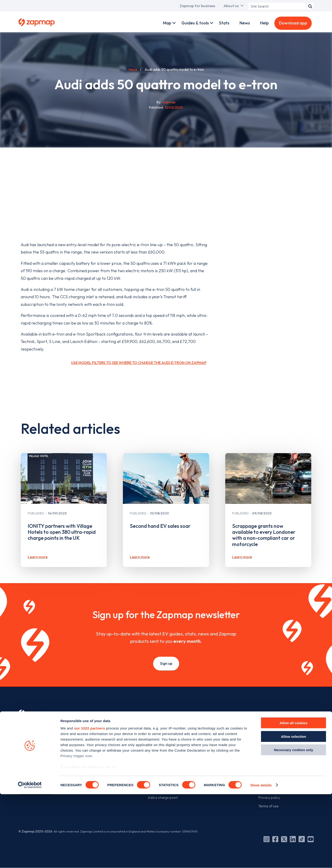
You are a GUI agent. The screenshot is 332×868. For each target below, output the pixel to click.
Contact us (267, 780)
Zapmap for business (197, 6)
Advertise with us (217, 745)
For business (216, 713)
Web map (155, 737)
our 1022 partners (89, 802)
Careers (265, 754)
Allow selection (293, 810)
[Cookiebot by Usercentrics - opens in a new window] (30, 859)
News (245, 23)
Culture (264, 745)
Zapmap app (158, 728)
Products (210, 728)
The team (266, 737)
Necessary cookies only (293, 824)
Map (167, 23)
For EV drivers (163, 713)
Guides (153, 754)
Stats (224, 23)
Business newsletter (219, 754)
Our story (266, 728)
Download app (293, 23)
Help (264, 23)
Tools (152, 745)
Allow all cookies (294, 797)
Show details (261, 859)
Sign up (166, 663)
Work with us (213, 737)
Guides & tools (195, 23)
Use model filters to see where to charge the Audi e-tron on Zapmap (139, 363)
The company (273, 713)
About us (231, 6)
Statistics (155, 763)
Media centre (269, 771)
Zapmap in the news (274, 763)
